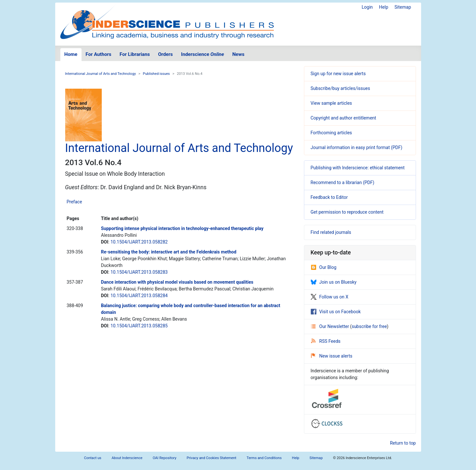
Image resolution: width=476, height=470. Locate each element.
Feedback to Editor (329, 197)
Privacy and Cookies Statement (212, 458)
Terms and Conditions (264, 458)
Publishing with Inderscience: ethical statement (358, 168)
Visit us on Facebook (336, 312)
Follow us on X (330, 297)
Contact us (93, 458)
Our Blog (324, 267)
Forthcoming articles (331, 133)
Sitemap (403, 7)
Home (71, 54)
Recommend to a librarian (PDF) (343, 182)
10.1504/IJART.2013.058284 (139, 296)
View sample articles (331, 103)
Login (367, 7)
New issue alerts (332, 356)
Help (384, 7)
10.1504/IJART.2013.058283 (139, 272)
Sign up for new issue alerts (338, 74)
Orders (165, 54)
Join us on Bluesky (334, 282)
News (238, 54)
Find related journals (331, 232)
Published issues (156, 74)
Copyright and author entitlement (343, 118)
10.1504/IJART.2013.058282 (139, 242)
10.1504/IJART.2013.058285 (139, 326)
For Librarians (134, 54)
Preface (74, 202)
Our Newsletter (331, 326)
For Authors (99, 54)
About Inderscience (127, 458)
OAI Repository (165, 458)
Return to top (403, 443)
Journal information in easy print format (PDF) (357, 147)
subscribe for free (369, 326)
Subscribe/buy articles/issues (340, 88)
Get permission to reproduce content (347, 212)
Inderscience (203, 54)
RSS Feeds (326, 341)
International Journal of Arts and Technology (101, 74)
